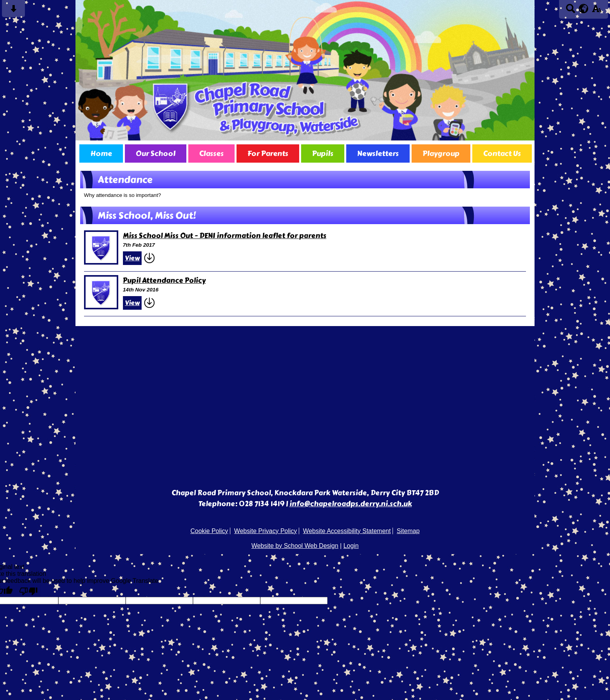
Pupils (323, 154)
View (132, 258)
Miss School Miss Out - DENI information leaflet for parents (225, 236)
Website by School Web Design (295, 546)
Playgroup (441, 154)
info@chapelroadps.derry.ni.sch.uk (351, 504)
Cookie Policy (209, 531)
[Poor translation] (28, 591)
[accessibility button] (597, 11)
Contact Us (502, 154)
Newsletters (378, 154)
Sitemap (408, 531)
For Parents (268, 154)
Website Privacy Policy (266, 531)
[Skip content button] (13, 11)
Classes (211, 154)
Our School (156, 154)
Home (101, 154)
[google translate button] (584, 9)
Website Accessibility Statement (347, 531)
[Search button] (571, 11)
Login (351, 546)
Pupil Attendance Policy (164, 281)
